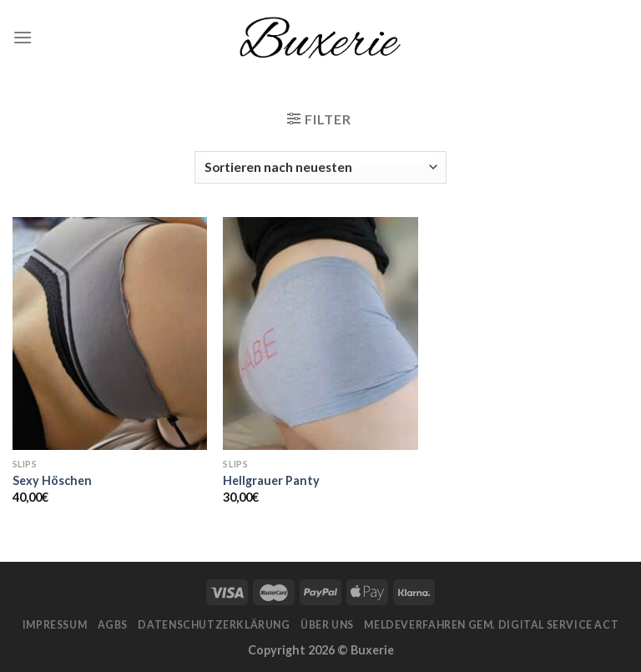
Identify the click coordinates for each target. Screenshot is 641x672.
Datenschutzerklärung (214, 625)
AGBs (113, 625)
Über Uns (327, 625)
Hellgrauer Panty (271, 480)
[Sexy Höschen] (110, 333)
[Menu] (23, 37)
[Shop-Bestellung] (320, 167)
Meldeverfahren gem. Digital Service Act (491, 625)
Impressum (55, 625)
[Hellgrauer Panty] (320, 333)
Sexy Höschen (52, 480)
